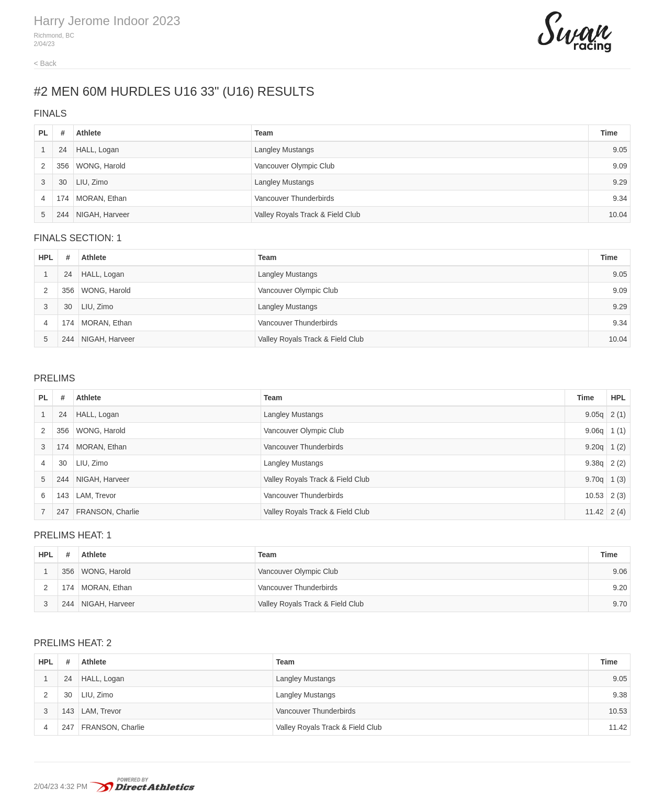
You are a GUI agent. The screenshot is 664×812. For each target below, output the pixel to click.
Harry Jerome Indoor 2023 (107, 21)
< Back (45, 63)
